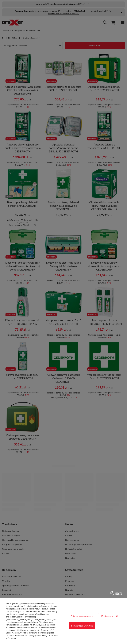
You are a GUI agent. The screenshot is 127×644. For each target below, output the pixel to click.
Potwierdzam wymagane (82, 616)
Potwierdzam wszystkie (82, 626)
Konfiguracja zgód (110, 616)
